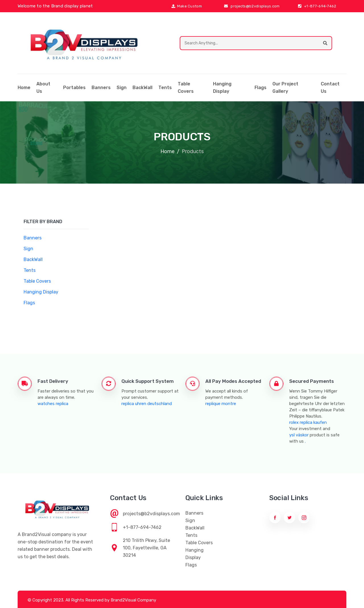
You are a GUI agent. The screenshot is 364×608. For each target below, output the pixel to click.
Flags (260, 88)
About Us (43, 88)
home (24, 88)
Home (167, 151)
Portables (74, 88)
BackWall (142, 88)
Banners (101, 88)
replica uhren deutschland (147, 404)
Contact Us (330, 88)
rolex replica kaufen (308, 422)
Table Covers (186, 88)
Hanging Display (222, 88)
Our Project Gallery (285, 88)
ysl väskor (299, 435)
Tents (165, 88)
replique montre (221, 404)
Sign (122, 88)
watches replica (53, 404)
